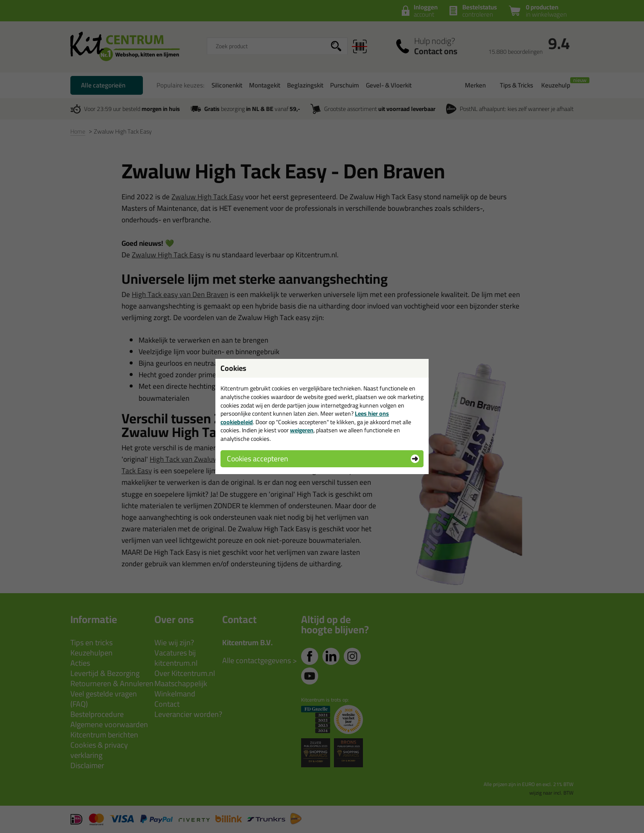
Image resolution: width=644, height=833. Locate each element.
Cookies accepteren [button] (257, 459)
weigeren (302, 430)
